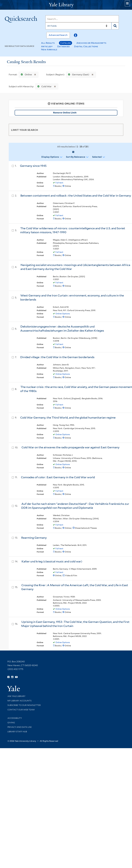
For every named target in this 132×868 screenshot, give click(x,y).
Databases (64, 46)
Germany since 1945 (33, 166)
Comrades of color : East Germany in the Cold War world (58, 477)
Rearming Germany (34, 538)
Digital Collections (86, 46)
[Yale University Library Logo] (66, 5)
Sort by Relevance (76, 157)
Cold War (44, 86)
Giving (11, 723)
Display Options (50, 157)
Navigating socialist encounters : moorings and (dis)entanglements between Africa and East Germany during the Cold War (75, 267)
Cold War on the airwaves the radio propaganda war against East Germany (71, 447)
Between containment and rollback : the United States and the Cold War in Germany (76, 196)
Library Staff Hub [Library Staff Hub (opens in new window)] (17, 732)
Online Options (63, 314)
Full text (59, 183)
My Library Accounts (19, 701)
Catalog (66, 43)
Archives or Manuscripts (91, 43)
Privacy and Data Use (20, 727)
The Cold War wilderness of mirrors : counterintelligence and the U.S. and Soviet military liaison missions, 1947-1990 (73, 230)
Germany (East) (78, 75)
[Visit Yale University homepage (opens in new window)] (13, 688)
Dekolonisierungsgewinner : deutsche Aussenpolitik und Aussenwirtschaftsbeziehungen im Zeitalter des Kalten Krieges (62, 329)
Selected (97, 157)
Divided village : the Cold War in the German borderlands (57, 357)
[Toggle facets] (118, 130)
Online (26, 75)
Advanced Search (58, 35)
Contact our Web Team (21, 710)
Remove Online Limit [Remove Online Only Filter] (84, 113)
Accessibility (15, 718)
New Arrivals (49, 50)
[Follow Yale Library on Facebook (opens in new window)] (9, 677)
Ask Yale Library (16, 696)
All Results (48, 43)
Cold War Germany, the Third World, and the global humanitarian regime (68, 418)
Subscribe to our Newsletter (24, 705)
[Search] (82, 19)
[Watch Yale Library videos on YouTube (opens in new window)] (16, 677)
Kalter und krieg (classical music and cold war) (52, 561)
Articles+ (47, 46)
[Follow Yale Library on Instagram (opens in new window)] (12, 677)
